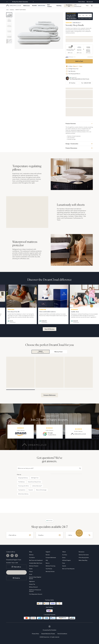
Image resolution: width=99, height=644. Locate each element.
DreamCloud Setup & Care (34, 482)
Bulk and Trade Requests (68, 569)
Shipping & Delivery (23, 478)
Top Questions (22, 490)
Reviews (48, 555)
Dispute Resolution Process (48, 634)
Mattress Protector (34, 566)
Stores (64, 558)
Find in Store (82, 2)
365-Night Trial (35, 478)
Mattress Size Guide (84, 555)
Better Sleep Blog (83, 560)
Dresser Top (32, 584)
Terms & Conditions (62, 634)
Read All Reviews (50, 329)
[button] (27, 6)
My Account (90, 2)
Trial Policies (49, 569)
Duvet (31, 574)
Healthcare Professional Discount (35, 591)
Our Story (65, 555)
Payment (31, 490)
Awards (64, 566)
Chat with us (16, 567)
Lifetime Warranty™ (37, 486)
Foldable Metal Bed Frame (36, 563)
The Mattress (21, 482)
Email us (16, 578)
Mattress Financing (50, 566)
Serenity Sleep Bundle (21, 10)
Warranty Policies (50, 571)
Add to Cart (79, 61)
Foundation (32, 558)
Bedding (12, 10)
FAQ (47, 560)
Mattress (31, 555)
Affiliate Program (66, 560)
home (7, 10)
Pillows (31, 571)
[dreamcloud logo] (14, 6)
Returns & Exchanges (41, 490)
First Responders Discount (36, 594)
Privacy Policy (35, 634)
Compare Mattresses (50, 395)
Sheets (31, 569)
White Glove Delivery (23, 494)
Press (64, 563)
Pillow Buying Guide (84, 558)
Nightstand (32, 581)
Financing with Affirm (24, 486)
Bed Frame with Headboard (36, 560)
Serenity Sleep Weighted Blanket (35, 578)
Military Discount (33, 587)
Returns (48, 563)
